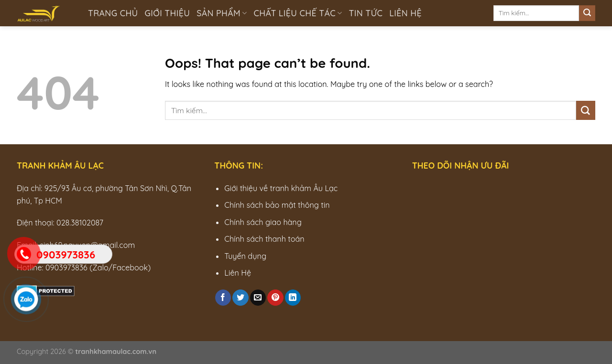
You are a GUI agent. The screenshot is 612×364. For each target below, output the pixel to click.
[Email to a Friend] (258, 298)
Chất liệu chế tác (298, 13)
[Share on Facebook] (223, 298)
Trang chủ (113, 13)
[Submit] (587, 13)
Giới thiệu (168, 13)
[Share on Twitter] (240, 298)
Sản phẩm (222, 13)
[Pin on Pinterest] (275, 298)
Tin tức (366, 13)
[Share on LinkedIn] (293, 298)
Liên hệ (405, 13)
